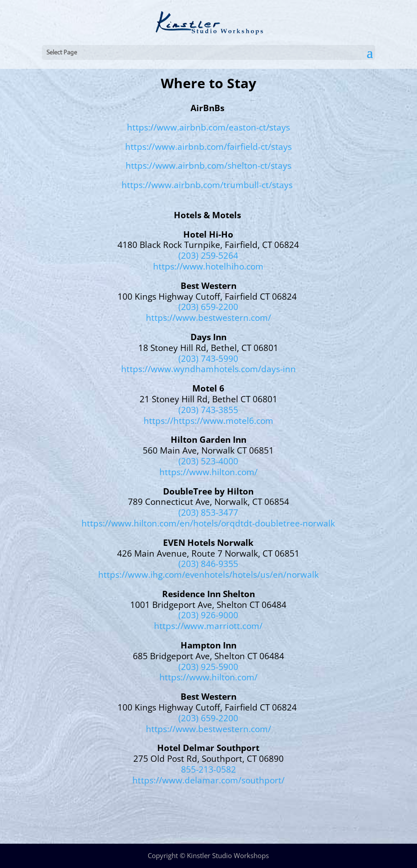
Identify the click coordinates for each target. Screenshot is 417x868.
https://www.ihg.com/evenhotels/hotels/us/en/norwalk (208, 575)
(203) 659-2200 (208, 307)
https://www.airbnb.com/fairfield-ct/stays (208, 147)
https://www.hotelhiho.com (208, 266)
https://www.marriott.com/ (208, 626)
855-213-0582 (208, 769)
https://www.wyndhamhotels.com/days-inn (208, 369)
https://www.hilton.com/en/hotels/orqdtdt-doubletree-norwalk (208, 523)
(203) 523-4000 (208, 461)
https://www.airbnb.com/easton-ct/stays (208, 127)
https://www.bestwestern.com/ (208, 318)
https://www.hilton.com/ (208, 472)
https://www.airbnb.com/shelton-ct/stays (208, 166)
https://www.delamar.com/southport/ (208, 780)
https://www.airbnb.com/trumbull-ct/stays (207, 185)
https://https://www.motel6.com (208, 421)
